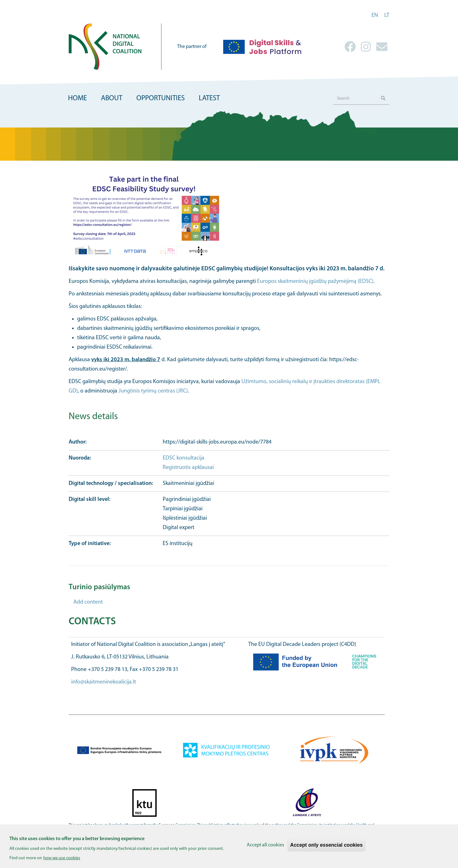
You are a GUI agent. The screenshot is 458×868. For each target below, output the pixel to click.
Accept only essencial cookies (326, 848)
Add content (88, 602)
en (375, 16)
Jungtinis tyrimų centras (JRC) (153, 391)
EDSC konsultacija (184, 458)
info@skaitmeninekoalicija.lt (104, 682)
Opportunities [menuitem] (161, 99)
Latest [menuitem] (209, 99)
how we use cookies (62, 861)
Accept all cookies (265, 848)
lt (387, 16)
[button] (229, 216)
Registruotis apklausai (188, 468)
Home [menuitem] (77, 99)
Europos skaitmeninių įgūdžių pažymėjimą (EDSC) (315, 281)
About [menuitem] (112, 99)
